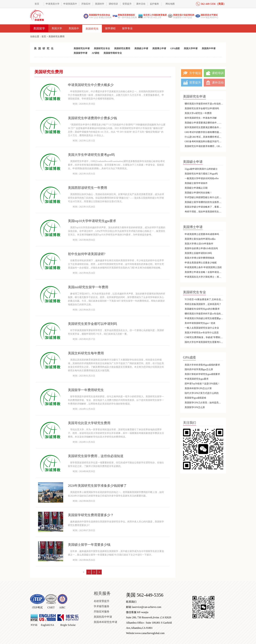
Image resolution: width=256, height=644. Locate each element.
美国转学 (100, 4)
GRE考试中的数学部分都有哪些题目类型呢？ (204, 132)
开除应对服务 (102, 612)
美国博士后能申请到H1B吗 (198, 253)
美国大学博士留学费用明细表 (200, 258)
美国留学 (39, 28)
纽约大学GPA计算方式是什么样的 (202, 393)
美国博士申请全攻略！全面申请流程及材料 (204, 272)
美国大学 (57, 28)
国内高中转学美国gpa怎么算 (199, 369)
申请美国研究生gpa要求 (197, 379)
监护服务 (154, 4)
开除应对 (86, 4)
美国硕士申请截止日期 (196, 188)
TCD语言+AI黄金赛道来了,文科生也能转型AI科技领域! (204, 299)
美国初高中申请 (103, 617)
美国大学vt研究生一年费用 (198, 113)
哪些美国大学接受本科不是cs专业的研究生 (204, 104)
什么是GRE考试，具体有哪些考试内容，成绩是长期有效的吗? (204, 137)
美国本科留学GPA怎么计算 (198, 388)
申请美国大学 (53, 4)
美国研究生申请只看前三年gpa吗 (201, 174)
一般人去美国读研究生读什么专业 (202, 328)
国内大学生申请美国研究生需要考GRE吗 (204, 342)
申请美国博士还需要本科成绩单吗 (202, 234)
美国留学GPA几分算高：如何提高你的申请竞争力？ (204, 403)
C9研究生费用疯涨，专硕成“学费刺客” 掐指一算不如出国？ (204, 337)
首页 (37, 4)
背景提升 (127, 4)
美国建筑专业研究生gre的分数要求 (202, 309)
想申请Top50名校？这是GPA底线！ (202, 384)
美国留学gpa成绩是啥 (195, 398)
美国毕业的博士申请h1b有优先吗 (201, 248)
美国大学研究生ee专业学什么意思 (202, 333)
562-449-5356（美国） (213, 4)
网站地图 (170, 4)
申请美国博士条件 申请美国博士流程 (203, 267)
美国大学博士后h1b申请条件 (199, 244)
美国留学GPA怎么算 (195, 407)
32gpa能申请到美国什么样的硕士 (201, 169)
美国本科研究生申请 (105, 622)
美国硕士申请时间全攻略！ (198, 193)
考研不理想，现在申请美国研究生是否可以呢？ (204, 212)
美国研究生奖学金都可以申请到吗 (202, 108)
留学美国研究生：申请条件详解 (201, 118)
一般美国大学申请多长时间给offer (202, 178)
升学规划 (195, 73)
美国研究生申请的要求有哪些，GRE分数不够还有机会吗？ (204, 146)
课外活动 (141, 4)
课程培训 (113, 4)
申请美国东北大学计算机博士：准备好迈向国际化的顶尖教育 (204, 277)
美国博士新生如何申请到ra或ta (200, 239)
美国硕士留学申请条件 (196, 183)
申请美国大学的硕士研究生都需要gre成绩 (204, 318)
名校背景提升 (102, 601)
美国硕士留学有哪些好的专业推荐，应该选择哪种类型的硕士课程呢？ (204, 202)
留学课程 (110, 28)
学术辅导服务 (102, 606)
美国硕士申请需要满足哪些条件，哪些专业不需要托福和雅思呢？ (204, 123)
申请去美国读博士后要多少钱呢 (201, 263)
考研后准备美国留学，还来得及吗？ (203, 304)
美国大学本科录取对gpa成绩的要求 (202, 365)
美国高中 (74, 28)
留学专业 (127, 28)
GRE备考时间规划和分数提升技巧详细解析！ (204, 142)
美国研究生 (92, 29)
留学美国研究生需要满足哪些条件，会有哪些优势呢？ (204, 127)
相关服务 (102, 593)
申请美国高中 (70, 4)
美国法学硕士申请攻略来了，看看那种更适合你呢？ (204, 207)
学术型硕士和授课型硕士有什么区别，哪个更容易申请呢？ (204, 197)
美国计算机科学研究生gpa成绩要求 (202, 374)
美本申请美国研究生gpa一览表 (200, 323)
